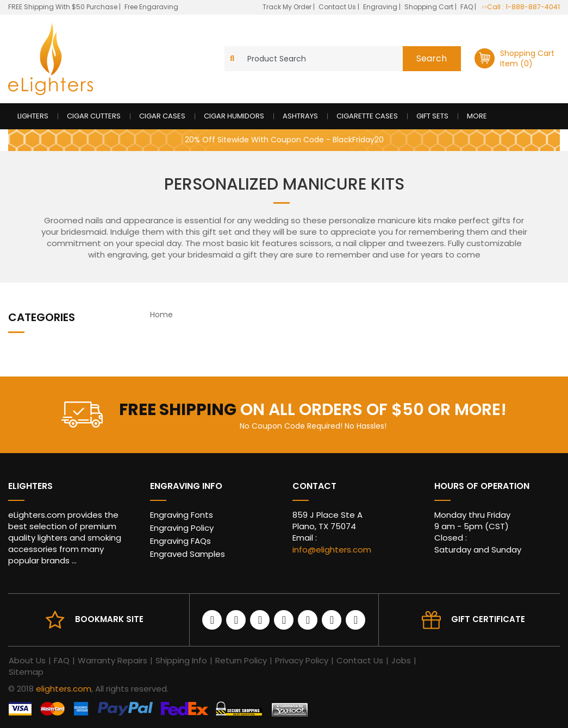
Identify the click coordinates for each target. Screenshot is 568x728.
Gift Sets (432, 116)
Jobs (401, 660)
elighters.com (64, 689)
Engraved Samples (188, 554)
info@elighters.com (332, 550)
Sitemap (26, 672)
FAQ (467, 7)
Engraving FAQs (180, 541)
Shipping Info (181, 660)
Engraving (381, 7)
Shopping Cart (430, 7)
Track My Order (288, 7)
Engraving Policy (182, 528)
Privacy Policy (302, 660)
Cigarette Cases (367, 116)
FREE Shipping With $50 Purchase (63, 7)
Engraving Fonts (182, 515)
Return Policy (241, 660)
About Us (27, 660)
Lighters (33, 116)
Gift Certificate (488, 619)
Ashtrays (300, 116)
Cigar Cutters (94, 116)
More (477, 116)
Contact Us (338, 7)
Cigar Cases (162, 116)
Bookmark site (109, 619)
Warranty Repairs (113, 660)
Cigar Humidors (234, 116)
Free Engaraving (151, 7)
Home (161, 315)
